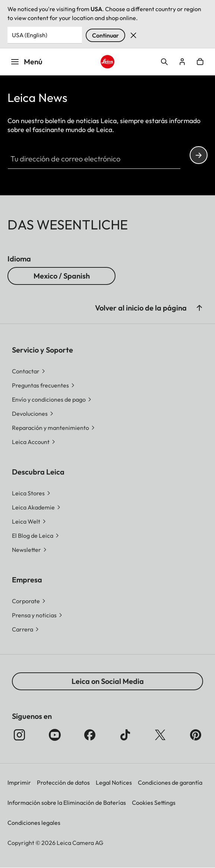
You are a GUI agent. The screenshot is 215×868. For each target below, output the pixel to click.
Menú (26, 62)
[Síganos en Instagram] (19, 735)
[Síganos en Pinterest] (196, 735)
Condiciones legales (34, 823)
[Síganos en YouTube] (55, 735)
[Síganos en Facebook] (90, 735)
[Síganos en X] (160, 735)
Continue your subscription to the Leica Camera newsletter (199, 155)
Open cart (200, 62)
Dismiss (133, 35)
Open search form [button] (164, 62)
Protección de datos (63, 782)
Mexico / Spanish (62, 276)
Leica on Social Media (108, 681)
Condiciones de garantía (170, 782)
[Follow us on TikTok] (125, 735)
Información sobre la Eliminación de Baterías (67, 803)
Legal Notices (114, 782)
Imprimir (19, 782)
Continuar (105, 35)
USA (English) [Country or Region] (30, 35)
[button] (199, 308)
